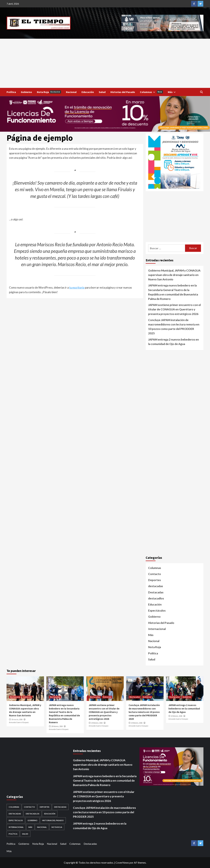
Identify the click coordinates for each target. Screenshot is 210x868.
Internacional (157, 629)
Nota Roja (49, 92)
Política (11, 92)
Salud (102, 92)
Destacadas (156, 592)
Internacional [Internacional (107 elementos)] (16, 827)
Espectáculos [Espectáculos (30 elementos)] (16, 820)
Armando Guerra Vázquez (19, 722)
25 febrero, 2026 (97, 723)
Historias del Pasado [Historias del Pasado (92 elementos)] (53, 820)
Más (172, 92)
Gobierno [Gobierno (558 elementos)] (32, 820)
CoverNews (122, 863)
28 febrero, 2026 (57, 726)
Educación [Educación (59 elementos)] (50, 814)
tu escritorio (77, 288)
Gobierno (26, 92)
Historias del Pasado (123, 92)
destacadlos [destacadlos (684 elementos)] (33, 814)
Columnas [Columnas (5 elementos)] (14, 807)
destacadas (156, 586)
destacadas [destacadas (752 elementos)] (15, 814)
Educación (88, 92)
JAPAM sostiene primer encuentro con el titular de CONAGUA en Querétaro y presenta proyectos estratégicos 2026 (174, 309)
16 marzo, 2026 (17, 719)
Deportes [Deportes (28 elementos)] (45, 807)
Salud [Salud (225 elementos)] (25, 834)
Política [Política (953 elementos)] (13, 834)
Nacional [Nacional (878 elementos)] (42, 827)
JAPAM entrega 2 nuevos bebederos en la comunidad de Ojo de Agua (173, 342)
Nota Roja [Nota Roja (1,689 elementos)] (57, 827)
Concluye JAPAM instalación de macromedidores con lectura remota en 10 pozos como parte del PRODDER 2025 (174, 327)
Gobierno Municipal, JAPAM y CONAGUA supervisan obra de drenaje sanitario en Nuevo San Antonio (174, 275)
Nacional (71, 92)
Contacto (155, 574)
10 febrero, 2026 (177, 716)
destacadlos (156, 598)
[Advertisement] (105, 63)
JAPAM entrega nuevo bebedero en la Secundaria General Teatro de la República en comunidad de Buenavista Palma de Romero (173, 292)
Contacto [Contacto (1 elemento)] (29, 807)
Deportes (154, 580)
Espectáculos (157, 611)
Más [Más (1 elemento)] (30, 827)
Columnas (151, 92)
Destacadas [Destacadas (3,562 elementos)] (60, 807)
